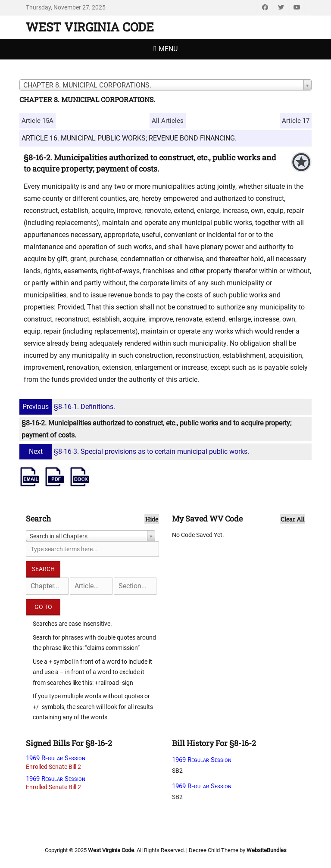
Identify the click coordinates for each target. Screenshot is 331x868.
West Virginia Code (90, 27)
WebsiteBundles (267, 850)
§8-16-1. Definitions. (68, 407)
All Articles (168, 121)
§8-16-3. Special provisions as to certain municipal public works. (135, 451)
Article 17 (296, 121)
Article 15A (37, 121)
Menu (168, 49)
